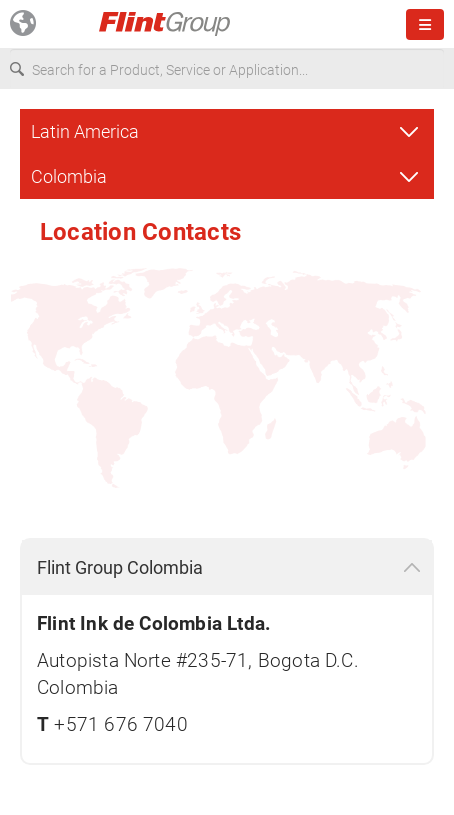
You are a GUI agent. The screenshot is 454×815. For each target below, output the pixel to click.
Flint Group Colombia (120, 567)
